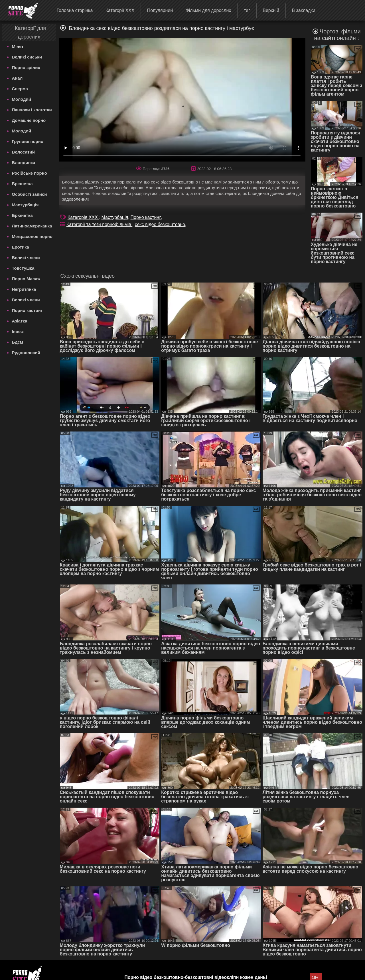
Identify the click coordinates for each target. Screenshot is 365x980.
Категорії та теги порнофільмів (99, 224)
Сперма (20, 89)
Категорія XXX (83, 217)
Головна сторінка (75, 10)
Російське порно (29, 173)
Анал (17, 78)
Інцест (18, 331)
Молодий (21, 99)
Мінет (18, 46)
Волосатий (23, 152)
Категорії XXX (120, 10)
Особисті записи (29, 194)
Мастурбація (25, 205)
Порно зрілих (26, 67)
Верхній (271, 10)
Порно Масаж (26, 279)
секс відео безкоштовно (160, 224)
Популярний (160, 10)
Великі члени (26, 258)
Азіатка (19, 321)
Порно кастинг (27, 310)
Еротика (20, 247)
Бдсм (17, 342)
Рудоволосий (26, 353)
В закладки (303, 10)
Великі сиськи (27, 57)
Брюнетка (22, 184)
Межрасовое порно (32, 236)
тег (247, 10)
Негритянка (24, 289)
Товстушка (23, 268)
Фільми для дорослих (208, 10)
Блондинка (23, 163)
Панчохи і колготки (32, 110)
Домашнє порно (29, 120)
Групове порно (28, 141)
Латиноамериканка (32, 226)
